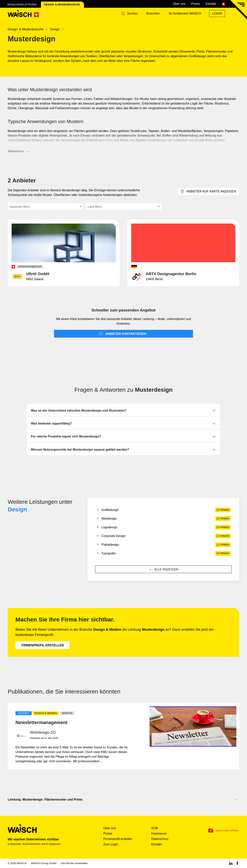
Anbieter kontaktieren (123, 334)
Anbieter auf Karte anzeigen (208, 191)
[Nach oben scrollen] (237, 800)
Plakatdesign (163, 545)
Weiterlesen (19, 151)
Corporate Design (163, 536)
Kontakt (211, 4)
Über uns (179, 4)
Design (17, 509)
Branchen (153, 13)
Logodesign (163, 527)
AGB (155, 828)
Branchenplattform (22, 5)
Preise (195, 4)
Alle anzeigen (163, 570)
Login (217, 13)
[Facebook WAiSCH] (237, 863)
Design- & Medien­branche (62, 5)
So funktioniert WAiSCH (185, 13)
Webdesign (163, 519)
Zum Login (111, 844)
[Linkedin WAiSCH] (231, 863)
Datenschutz (160, 839)
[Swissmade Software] (219, 831)
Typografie (163, 553)
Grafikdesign (163, 510)
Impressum (159, 834)
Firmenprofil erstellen (43, 645)
